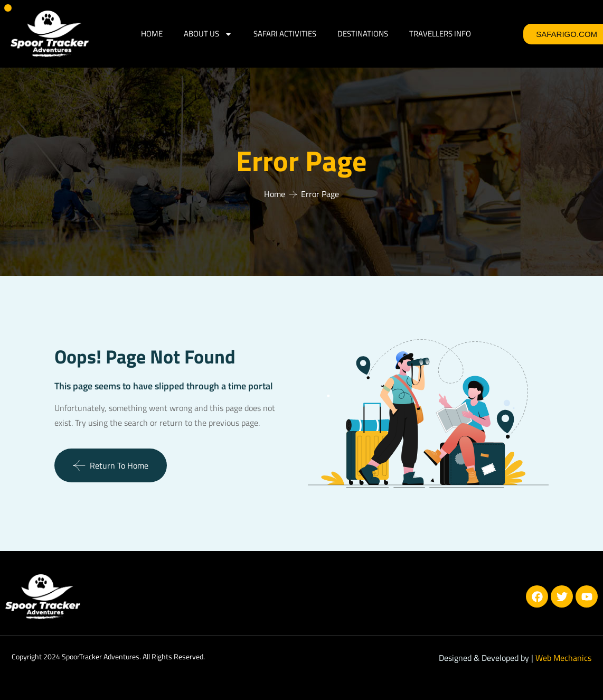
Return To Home (111, 465)
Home (275, 194)
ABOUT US (208, 34)
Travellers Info (440, 34)
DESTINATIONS (363, 34)
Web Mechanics (563, 658)
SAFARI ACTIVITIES (285, 34)
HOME (152, 34)
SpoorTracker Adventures (101, 656)
